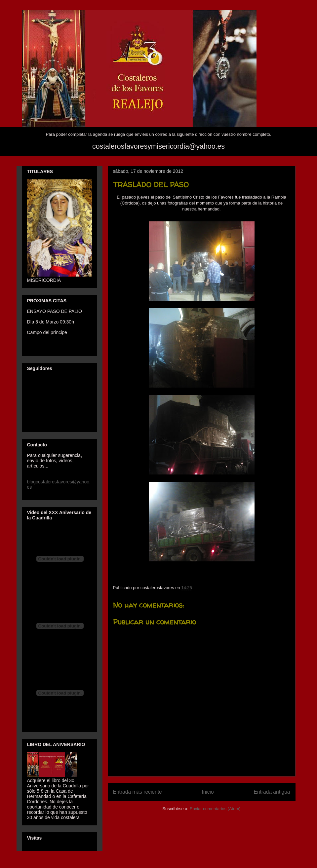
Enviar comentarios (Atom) (215, 809)
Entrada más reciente (138, 792)
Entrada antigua (272, 792)
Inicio (208, 792)
